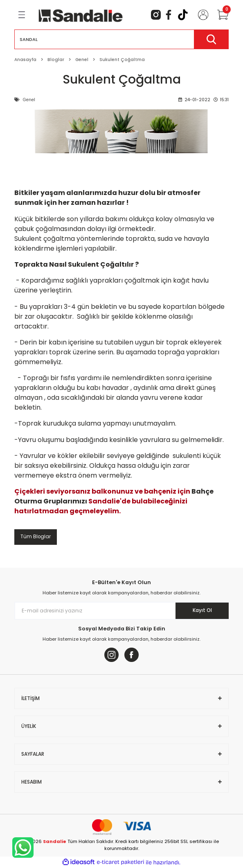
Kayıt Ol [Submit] (202, 610)
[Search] (122, 39)
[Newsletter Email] (122, 611)
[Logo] (81, 15)
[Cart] (219, 15)
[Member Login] (200, 15)
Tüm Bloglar (36, 537)
